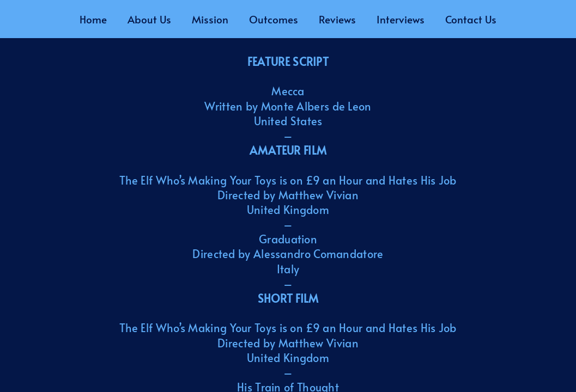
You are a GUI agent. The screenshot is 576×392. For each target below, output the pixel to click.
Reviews (337, 19)
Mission (210, 19)
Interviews (401, 19)
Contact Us (471, 19)
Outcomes (274, 19)
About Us (149, 19)
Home (93, 19)
